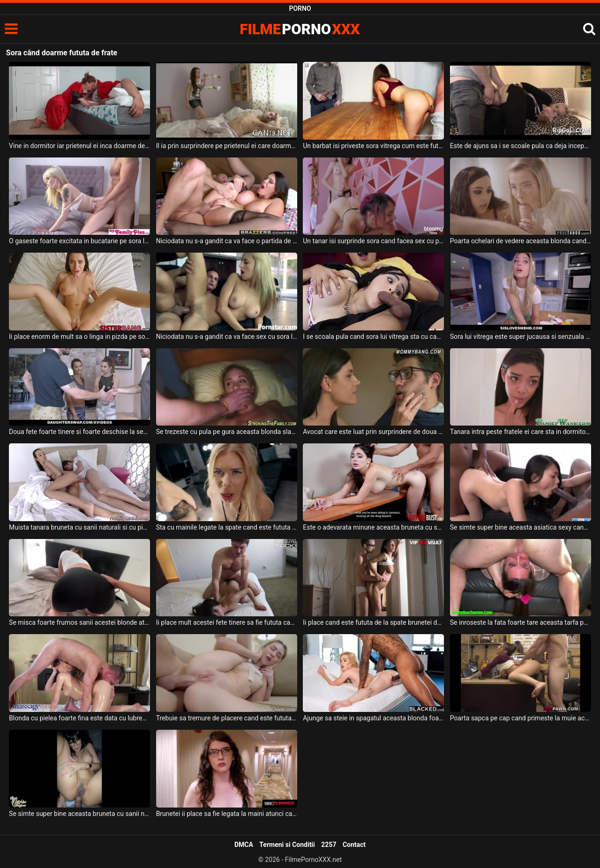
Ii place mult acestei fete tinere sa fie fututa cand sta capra (227, 622)
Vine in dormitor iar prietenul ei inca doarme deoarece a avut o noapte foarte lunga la (79, 146)
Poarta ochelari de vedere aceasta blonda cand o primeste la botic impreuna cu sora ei (521, 241)
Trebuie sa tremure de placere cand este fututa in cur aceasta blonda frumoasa (227, 718)
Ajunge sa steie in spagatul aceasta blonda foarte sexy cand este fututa (373, 718)
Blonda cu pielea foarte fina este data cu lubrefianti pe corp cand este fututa (79, 718)
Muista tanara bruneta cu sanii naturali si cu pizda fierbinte (79, 527)
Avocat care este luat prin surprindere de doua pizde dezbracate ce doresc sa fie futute (373, 432)
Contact (354, 845)
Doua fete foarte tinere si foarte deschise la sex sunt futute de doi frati (79, 432)
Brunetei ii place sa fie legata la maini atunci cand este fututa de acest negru (227, 814)
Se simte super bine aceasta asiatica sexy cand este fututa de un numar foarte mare (521, 527)
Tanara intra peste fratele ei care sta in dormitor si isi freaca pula (521, 432)
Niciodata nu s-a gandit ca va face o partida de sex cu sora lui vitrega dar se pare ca (227, 241)
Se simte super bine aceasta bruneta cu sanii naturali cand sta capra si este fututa (79, 814)
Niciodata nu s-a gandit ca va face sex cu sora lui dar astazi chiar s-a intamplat (227, 337)
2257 (329, 845)
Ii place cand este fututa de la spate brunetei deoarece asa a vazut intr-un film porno (373, 622)
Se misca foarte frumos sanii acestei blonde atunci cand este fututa (79, 622)
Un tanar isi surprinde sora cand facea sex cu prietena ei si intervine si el (373, 241)
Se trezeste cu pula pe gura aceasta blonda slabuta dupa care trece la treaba (227, 432)
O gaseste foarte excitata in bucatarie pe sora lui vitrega (79, 241)
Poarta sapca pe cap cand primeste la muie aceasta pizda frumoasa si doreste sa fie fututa (521, 718)
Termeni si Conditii (287, 845)
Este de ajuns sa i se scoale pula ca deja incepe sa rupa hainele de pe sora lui (521, 146)
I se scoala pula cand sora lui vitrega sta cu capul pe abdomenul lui (373, 337)
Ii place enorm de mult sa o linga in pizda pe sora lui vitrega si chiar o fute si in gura (79, 337)
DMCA (244, 845)
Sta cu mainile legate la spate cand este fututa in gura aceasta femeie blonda (227, 527)
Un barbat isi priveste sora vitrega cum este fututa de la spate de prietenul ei (373, 146)
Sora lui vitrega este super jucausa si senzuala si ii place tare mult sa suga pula (521, 337)
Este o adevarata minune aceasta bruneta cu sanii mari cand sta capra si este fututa (373, 527)
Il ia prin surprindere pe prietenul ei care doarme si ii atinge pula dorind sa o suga (227, 146)
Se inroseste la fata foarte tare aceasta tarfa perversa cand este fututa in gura (521, 622)
